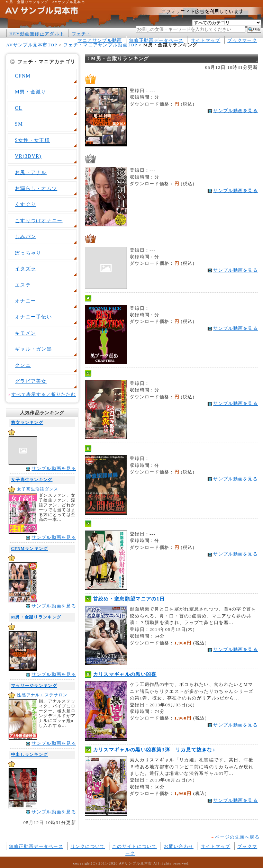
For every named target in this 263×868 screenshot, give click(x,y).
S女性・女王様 (32, 140)
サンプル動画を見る (54, 468)
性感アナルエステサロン (42, 695)
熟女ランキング (27, 423)
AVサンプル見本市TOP (32, 45)
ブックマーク (242, 40)
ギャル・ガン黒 (33, 349)
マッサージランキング (34, 686)
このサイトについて (134, 846)
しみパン (25, 236)
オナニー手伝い (33, 317)
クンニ (23, 365)
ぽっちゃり (28, 253)
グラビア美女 (31, 381)
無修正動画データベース (156, 40)
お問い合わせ (179, 846)
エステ (23, 285)
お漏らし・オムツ (36, 188)
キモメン (25, 333)
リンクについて (88, 846)
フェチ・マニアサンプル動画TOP (100, 45)
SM (19, 124)
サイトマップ (206, 40)
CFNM (23, 76)
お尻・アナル (31, 172)
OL (19, 108)
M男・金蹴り (30, 92)
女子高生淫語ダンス (38, 489)
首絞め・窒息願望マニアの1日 (129, 599)
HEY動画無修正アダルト (37, 34)
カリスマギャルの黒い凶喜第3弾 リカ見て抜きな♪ (154, 750)
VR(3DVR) (28, 156)
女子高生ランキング (32, 480)
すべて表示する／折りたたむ (44, 395)
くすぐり (25, 204)
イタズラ (25, 269)
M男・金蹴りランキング (36, 617)
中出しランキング (29, 755)
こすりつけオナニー (39, 220)
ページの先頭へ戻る (235, 837)
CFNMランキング (30, 549)
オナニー (25, 301)
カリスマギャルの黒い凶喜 (125, 674)
